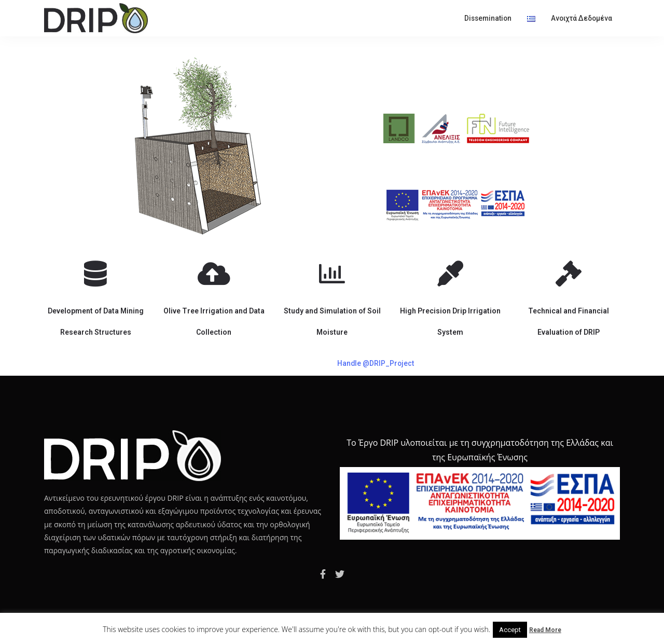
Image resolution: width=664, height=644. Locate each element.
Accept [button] (510, 630)
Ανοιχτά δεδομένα (582, 18)
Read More (545, 630)
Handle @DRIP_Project (376, 363)
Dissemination (488, 18)
